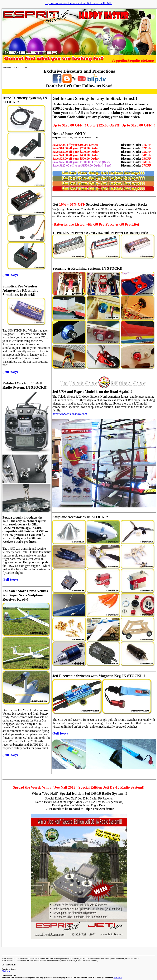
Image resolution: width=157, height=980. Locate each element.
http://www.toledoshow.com (70, 414)
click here (118, 977)
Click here (6, 971)
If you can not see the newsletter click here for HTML (78, 3)
